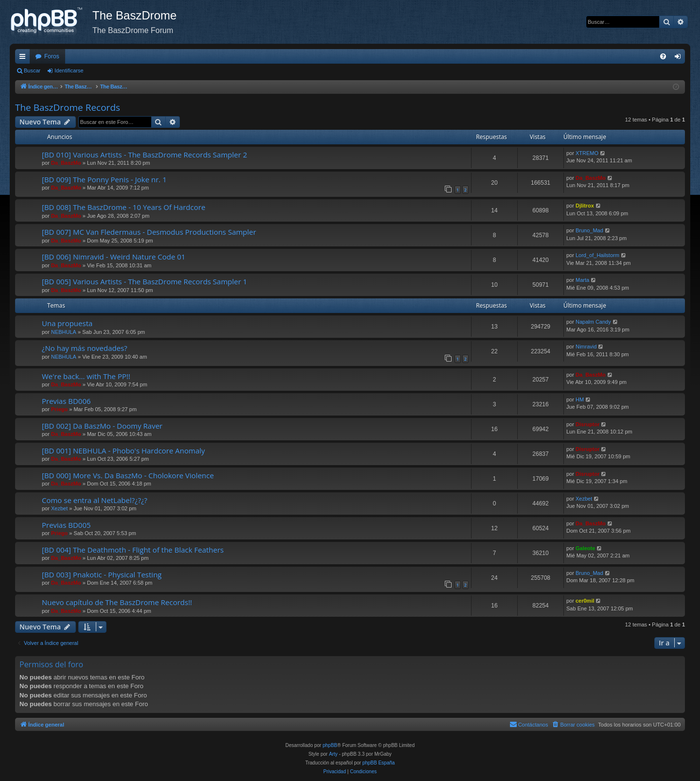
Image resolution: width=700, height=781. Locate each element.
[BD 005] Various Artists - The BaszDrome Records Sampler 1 (144, 281)
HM (580, 399)
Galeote (585, 548)
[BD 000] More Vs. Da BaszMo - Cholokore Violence (128, 475)
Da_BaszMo (66, 163)
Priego (59, 409)
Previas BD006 (66, 401)
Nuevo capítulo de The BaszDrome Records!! (117, 602)
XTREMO (587, 153)
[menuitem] (663, 56)
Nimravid (586, 347)
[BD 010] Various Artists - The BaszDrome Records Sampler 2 (144, 155)
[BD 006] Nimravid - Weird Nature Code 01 (114, 257)
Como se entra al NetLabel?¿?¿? (95, 500)
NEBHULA (64, 332)
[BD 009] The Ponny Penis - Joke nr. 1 (104, 179)
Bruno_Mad (589, 230)
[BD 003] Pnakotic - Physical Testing (102, 574)
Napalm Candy (593, 322)
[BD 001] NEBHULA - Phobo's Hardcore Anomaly (123, 451)
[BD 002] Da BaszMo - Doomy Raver (102, 426)
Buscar (32, 70)
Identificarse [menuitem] (680, 58)
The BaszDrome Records (68, 107)
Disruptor (588, 424)
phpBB (330, 745)
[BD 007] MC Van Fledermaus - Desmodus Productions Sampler (149, 232)
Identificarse (69, 70)
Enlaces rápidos (24, 58)
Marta (582, 280)
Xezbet (59, 508)
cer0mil (585, 601)
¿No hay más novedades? (85, 348)
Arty (333, 754)
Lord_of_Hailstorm (597, 255)
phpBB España (378, 763)
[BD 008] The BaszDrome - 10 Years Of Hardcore (123, 207)
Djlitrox (585, 206)
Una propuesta (67, 323)
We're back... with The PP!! (86, 376)
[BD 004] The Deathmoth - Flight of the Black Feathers (133, 550)
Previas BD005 (66, 525)
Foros (52, 56)
